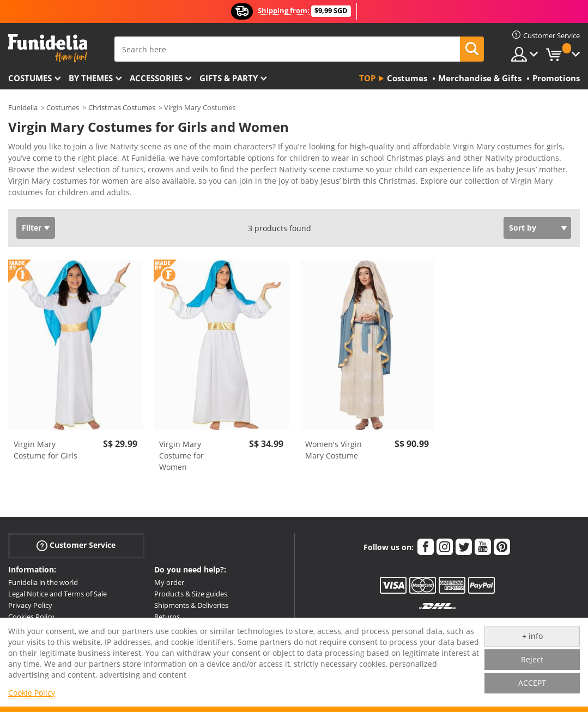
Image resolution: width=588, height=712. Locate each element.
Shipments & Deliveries (191, 605)
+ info (532, 636)
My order (169, 582)
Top (367, 78)
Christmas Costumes (122, 107)
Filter (32, 228)
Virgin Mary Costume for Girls (46, 450)
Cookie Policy (32, 693)
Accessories (156, 78)
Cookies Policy (31, 617)
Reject (532, 659)
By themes (91, 78)
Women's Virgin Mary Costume (334, 450)
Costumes (30, 78)
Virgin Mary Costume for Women (181, 455)
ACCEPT (532, 683)
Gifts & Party (229, 78)
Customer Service (76, 545)
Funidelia (23, 107)
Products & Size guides (191, 594)
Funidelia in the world (43, 582)
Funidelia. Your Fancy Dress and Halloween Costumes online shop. (48, 48)
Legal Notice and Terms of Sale (57, 594)
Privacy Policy (30, 605)
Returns (167, 617)
